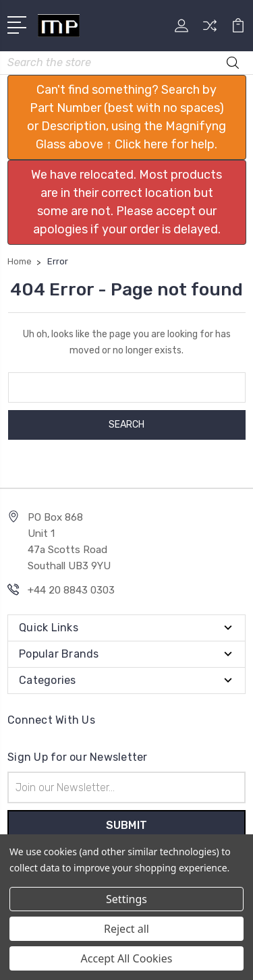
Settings (126, 899)
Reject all (126, 929)
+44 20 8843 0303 (71, 590)
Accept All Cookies (127, 958)
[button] (127, 117)
